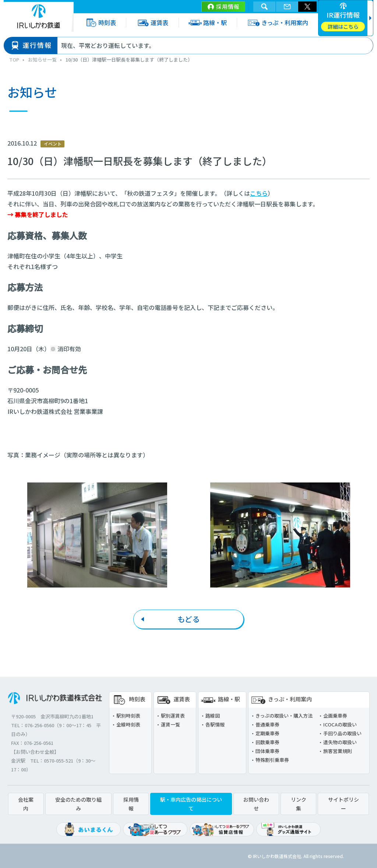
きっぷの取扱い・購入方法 (284, 716)
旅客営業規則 (338, 751)
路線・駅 (208, 23)
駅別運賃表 (173, 716)
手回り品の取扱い (342, 733)
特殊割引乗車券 (272, 760)
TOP (14, 60)
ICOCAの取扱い (340, 724)
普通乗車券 (267, 724)
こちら (259, 193)
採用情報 (228, 6)
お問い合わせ (256, 804)
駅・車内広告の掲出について (191, 804)
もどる (188, 619)
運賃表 (152, 23)
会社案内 (26, 804)
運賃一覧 (170, 724)
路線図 (213, 716)
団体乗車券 (267, 751)
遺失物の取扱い (340, 742)
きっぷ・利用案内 (277, 23)
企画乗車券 (335, 716)
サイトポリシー (343, 804)
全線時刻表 (128, 724)
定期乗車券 (267, 733)
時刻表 (100, 23)
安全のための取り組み (78, 804)
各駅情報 (215, 724)
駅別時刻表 (128, 716)
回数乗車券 (267, 742)
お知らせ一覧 (42, 60)
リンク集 (299, 804)
